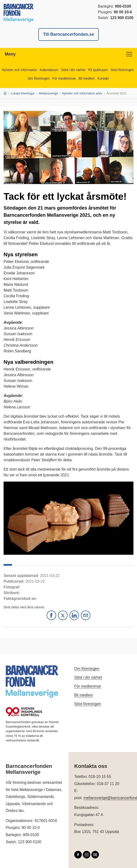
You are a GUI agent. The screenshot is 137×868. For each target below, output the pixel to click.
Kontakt (103, 78)
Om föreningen (39, 78)
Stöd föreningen (122, 70)
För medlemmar (64, 78)
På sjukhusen (98, 70)
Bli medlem (87, 78)
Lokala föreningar (23, 93)
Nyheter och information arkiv (82, 93)
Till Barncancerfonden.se (69, 34)
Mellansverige (48, 93)
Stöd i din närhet (73, 70)
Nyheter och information (19, 70)
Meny (68, 54)
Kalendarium (49, 70)
